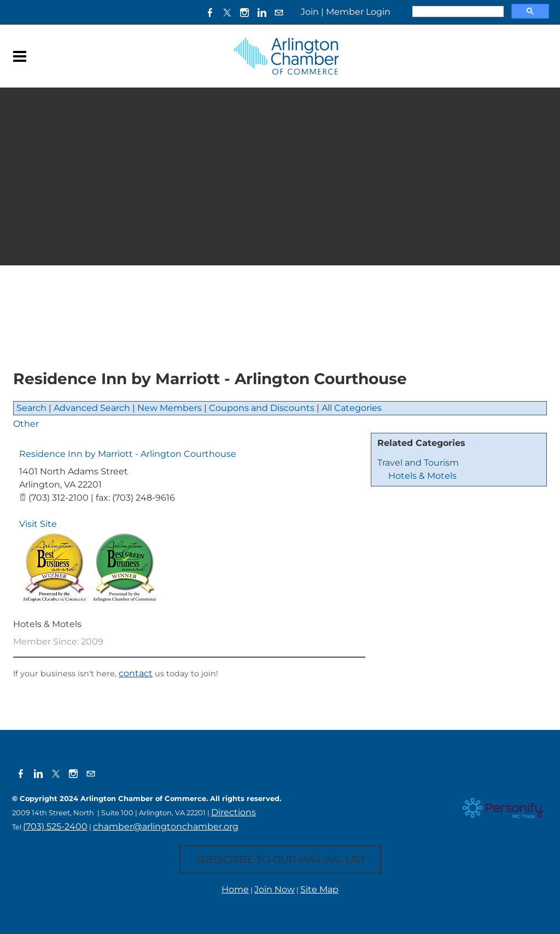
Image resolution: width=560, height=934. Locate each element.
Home (235, 889)
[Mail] (279, 12)
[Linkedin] (261, 12)
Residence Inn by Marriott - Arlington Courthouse (128, 454)
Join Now (275, 889)
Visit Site (38, 524)
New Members (170, 408)
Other (26, 424)
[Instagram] (244, 12)
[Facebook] (209, 12)
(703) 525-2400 (55, 826)
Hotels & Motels (422, 476)
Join (310, 12)
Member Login (358, 12)
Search (31, 408)
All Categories (352, 408)
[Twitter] (226, 12)
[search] (457, 11)
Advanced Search (92, 408)
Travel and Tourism (418, 463)
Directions (234, 812)
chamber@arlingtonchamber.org (166, 826)
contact (136, 673)
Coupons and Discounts (262, 408)
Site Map (319, 889)
